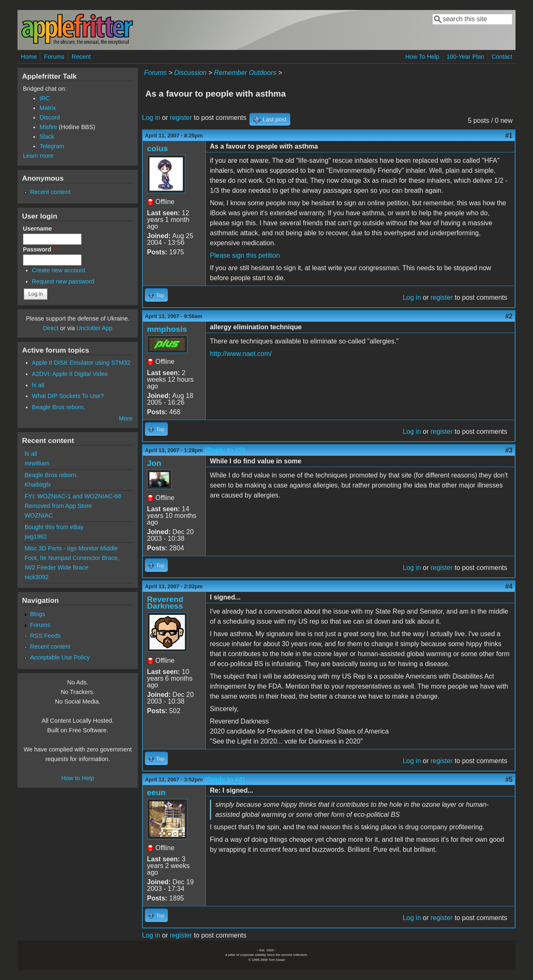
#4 (509, 586)
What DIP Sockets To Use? (68, 396)
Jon (154, 463)
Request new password (63, 281)
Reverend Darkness (165, 603)
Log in (151, 118)
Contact (502, 57)
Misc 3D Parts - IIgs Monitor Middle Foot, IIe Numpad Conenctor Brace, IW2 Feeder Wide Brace (72, 558)
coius (157, 148)
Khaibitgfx (38, 485)
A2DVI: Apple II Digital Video (70, 374)
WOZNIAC (39, 515)
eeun (156, 792)
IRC (45, 98)
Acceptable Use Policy (60, 657)
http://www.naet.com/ (241, 354)
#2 (509, 316)
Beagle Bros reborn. (59, 407)
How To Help (422, 57)
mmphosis (167, 329)
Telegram (52, 146)
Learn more (38, 156)
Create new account (59, 270)
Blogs (37, 614)
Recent (81, 57)
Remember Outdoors (245, 73)
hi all (38, 385)
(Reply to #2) (225, 450)
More (126, 418)
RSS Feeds (45, 636)
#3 (509, 450)
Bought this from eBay (54, 527)
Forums (54, 57)
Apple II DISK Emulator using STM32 (81, 363)
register (181, 118)
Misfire (48, 127)
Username (39, 229)
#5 (509, 780)
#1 (509, 136)
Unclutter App (95, 328)
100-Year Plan (465, 57)
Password (39, 249)
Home (29, 57)
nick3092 (37, 577)
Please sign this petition (245, 255)
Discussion (190, 73)
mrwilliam (37, 463)
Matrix (48, 108)
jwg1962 (36, 537)
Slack (47, 137)
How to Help (77, 778)
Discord (50, 117)
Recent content (50, 192)
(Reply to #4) (225, 780)
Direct (51, 328)
